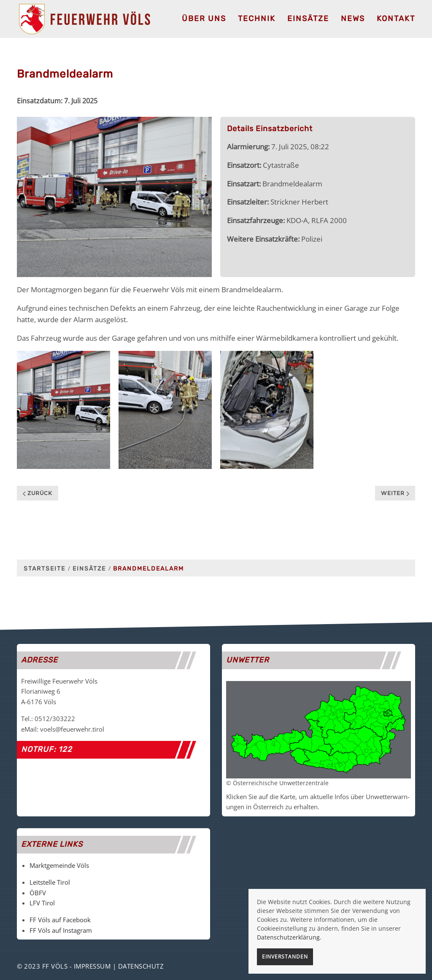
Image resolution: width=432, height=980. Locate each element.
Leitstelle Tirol (50, 882)
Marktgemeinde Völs (59, 865)
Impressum (92, 966)
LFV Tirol (42, 903)
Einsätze (308, 19)
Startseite (45, 569)
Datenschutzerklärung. (289, 937)
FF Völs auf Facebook (60, 920)
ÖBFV (38, 893)
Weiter (395, 493)
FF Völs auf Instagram (61, 930)
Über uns (204, 19)
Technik (257, 19)
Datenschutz (141, 966)
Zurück (38, 493)
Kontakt (396, 19)
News (353, 19)
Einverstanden (285, 957)
